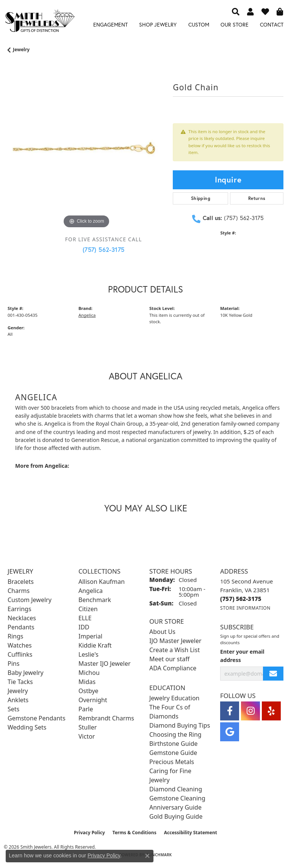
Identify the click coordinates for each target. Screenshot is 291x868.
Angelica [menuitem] (91, 591)
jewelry (21, 50)
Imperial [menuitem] (90, 636)
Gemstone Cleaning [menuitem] (177, 798)
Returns (257, 198)
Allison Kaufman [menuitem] (102, 582)
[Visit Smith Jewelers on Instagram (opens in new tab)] (250, 711)
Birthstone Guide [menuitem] (174, 744)
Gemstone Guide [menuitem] (173, 753)
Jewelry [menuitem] (18, 691)
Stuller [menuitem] (88, 727)
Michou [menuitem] (89, 673)
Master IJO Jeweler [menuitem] (105, 664)
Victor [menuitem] (87, 736)
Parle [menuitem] (86, 709)
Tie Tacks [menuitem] (20, 682)
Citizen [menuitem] (88, 609)
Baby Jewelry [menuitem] (26, 673)
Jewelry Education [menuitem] (174, 698)
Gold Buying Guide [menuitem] (176, 816)
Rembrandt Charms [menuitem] (106, 718)
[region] (86, 151)
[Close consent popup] (147, 856)
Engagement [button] (110, 24)
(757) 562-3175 (104, 249)
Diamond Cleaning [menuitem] (176, 789)
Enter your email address (242, 656)
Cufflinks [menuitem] (20, 654)
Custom (199, 24)
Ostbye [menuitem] (88, 691)
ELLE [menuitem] (85, 618)
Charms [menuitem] (19, 591)
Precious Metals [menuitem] (172, 762)
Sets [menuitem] (13, 709)
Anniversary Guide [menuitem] (175, 807)
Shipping (201, 198)
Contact (272, 24)
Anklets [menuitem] (18, 700)
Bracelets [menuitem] (21, 582)
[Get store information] (245, 608)
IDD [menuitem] (84, 627)
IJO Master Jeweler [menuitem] (175, 641)
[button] (236, 11)
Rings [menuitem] (15, 636)
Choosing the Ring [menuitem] (175, 734)
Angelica (87, 315)
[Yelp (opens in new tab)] (271, 711)
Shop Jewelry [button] (158, 24)
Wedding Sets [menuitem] (27, 727)
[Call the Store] (241, 599)
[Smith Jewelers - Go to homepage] (40, 22)
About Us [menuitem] (162, 632)
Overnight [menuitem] (93, 700)
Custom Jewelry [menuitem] (30, 600)
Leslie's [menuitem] (88, 654)
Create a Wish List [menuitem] (174, 650)
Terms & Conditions (135, 833)
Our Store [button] (235, 24)
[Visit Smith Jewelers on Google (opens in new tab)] (230, 732)
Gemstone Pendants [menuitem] (37, 718)
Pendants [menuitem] (21, 627)
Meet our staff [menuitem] (169, 659)
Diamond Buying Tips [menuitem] (180, 725)
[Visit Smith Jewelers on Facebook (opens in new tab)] (230, 711)
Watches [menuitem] (20, 645)
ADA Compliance (173, 668)
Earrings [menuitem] (20, 609)
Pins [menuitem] (13, 664)
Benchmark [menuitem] (95, 600)
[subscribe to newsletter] (273, 674)
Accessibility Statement (191, 833)
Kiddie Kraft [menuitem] (95, 645)
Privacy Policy (89, 833)
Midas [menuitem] (87, 682)
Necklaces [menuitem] (22, 618)
